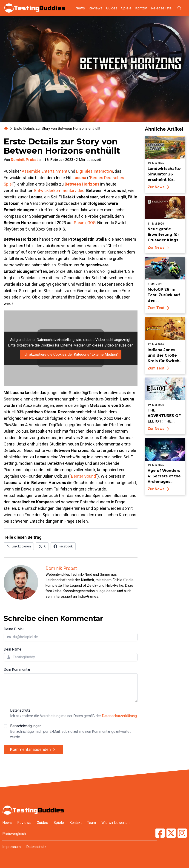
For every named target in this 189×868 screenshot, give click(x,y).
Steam (80, 223)
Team (92, 823)
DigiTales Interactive (95, 171)
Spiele (126, 8)
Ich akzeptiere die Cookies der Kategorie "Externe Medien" (71, 354)
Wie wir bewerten (115, 823)
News (80, 8)
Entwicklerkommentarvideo (59, 190)
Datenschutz (74, 713)
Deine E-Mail (14, 629)
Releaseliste (161, 8)
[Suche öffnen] (179, 8)
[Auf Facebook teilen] (63, 546)
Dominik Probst (24, 160)
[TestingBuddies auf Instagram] (182, 833)
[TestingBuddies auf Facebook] (160, 833)
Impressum (11, 847)
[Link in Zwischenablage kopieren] (19, 546)
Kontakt (141, 8)
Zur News (159, 187)
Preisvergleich (14, 834)
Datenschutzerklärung (119, 716)
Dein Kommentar (17, 669)
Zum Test (159, 308)
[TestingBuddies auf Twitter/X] (171, 833)
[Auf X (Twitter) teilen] (42, 546)
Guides (112, 8)
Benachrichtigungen (74, 732)
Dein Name (13, 649)
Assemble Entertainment (45, 171)
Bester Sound (83, 476)
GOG (92, 223)
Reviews (96, 8)
